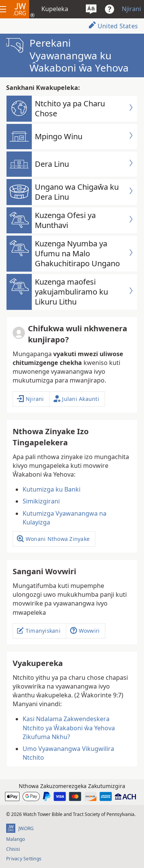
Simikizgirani (41, 501)
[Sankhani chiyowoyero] (91, 9)
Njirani (131, 9)
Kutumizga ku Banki (52, 489)
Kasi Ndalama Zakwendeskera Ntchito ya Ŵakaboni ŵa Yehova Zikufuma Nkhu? (69, 728)
